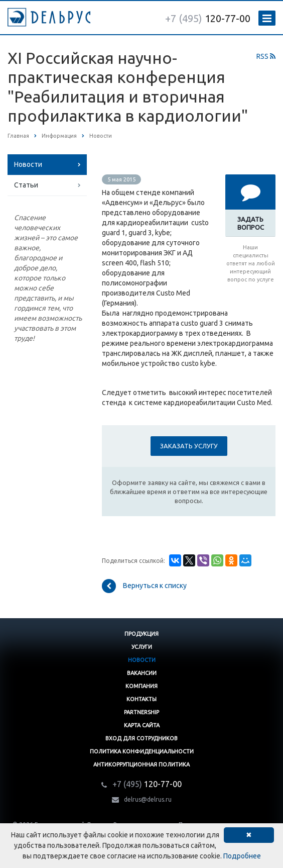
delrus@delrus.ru (148, 799)
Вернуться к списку (144, 586)
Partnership (141, 712)
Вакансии (142, 673)
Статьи (26, 185)
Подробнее (242, 856)
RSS (266, 56)
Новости (28, 164)
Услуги (142, 647)
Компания (141, 686)
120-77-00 (208, 18)
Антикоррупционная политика (141, 764)
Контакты (141, 699)
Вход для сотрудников (141, 738)
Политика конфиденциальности (142, 751)
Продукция (141, 634)
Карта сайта (142, 725)
